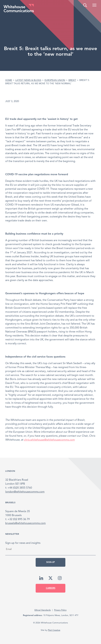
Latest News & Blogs (28, 80)
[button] (94, 5)
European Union (55, 80)
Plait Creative (54, 630)
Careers (51, 588)
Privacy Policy (60, 610)
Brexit (72, 80)
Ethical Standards (43, 610)
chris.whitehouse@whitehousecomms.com (49, 440)
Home (9, 80)
